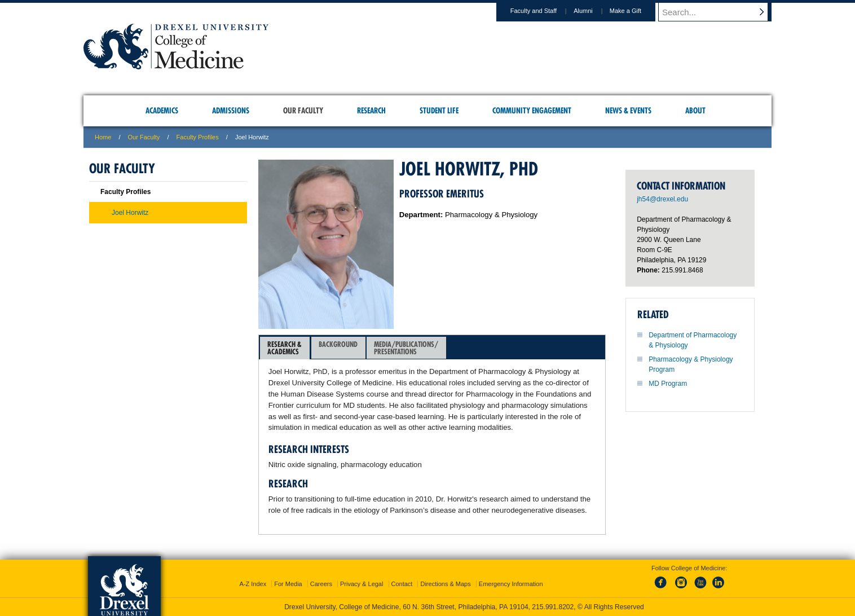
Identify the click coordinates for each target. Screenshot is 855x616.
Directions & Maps (445, 584)
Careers (321, 584)
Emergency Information (511, 584)
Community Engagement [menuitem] (532, 111)
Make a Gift (636, 11)
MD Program (668, 384)
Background (338, 348)
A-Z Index (253, 584)
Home (103, 137)
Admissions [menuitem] (231, 111)
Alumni (594, 11)
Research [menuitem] (371, 111)
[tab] (285, 348)
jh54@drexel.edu (662, 199)
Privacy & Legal (362, 584)
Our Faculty (144, 137)
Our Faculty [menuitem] (303, 111)
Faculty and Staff (544, 11)
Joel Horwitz (130, 213)
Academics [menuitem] (162, 111)
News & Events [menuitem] (628, 111)
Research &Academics (285, 348)
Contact (402, 584)
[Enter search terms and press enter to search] (720, 12)
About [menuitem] (695, 111)
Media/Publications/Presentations (406, 348)
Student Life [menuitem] (439, 111)
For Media (288, 584)
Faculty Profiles (198, 137)
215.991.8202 (553, 607)
